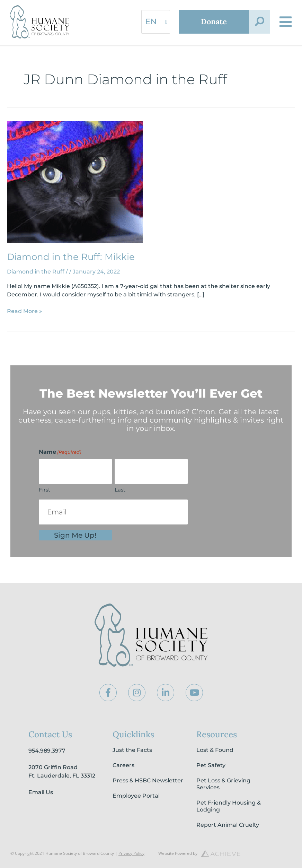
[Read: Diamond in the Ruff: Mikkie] (75, 182)
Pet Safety (211, 765)
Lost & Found (215, 750)
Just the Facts (132, 750)
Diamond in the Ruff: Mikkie (71, 257)
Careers (123, 765)
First (45, 490)
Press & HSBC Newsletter (148, 780)
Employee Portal (136, 796)
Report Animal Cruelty (228, 825)
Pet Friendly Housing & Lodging (229, 806)
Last (120, 490)
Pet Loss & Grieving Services (223, 784)
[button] (259, 22)
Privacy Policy (131, 853)
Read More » (24, 311)
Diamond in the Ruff (36, 272)
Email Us (41, 792)
